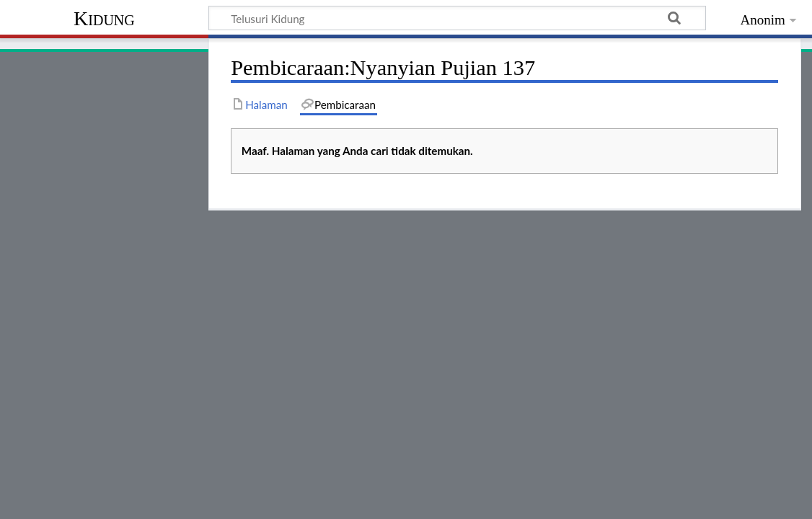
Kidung (104, 18)
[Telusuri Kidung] (457, 18)
